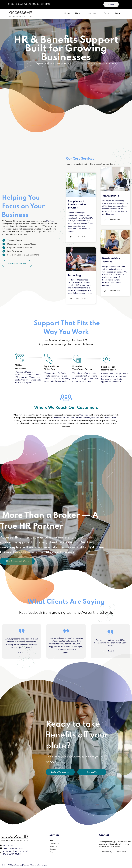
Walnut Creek (110, 418)
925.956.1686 (8, 845)
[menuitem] (67, 13)
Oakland (78, 418)
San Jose (70, 418)
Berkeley (87, 418)
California (84, 415)
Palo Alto (95, 418)
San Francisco (59, 418)
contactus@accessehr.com (13, 848)
